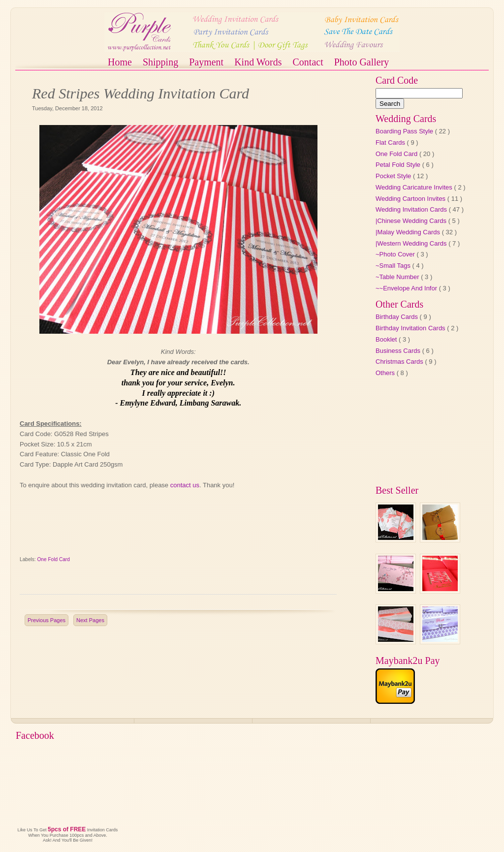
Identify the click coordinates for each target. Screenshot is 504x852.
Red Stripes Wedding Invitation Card (141, 93)
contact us (185, 485)
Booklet (387, 339)
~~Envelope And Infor (407, 288)
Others (386, 373)
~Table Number (398, 277)
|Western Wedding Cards (412, 243)
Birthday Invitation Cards (411, 328)
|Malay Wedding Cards (409, 232)
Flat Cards (391, 142)
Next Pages (90, 620)
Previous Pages (47, 620)
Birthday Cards (398, 317)
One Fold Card (54, 559)
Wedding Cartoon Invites (411, 199)
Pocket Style (394, 176)
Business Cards (399, 351)
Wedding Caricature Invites (415, 187)
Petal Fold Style (399, 165)
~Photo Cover (396, 254)
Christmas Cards (400, 362)
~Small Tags (394, 266)
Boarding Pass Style (405, 131)
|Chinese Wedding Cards (412, 221)
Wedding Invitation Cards (412, 209)
